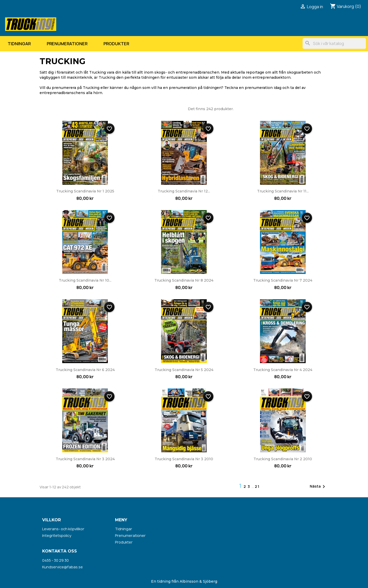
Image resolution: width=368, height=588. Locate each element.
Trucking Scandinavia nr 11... (283, 191)
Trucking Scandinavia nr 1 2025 (85, 191)
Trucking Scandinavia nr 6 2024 (85, 370)
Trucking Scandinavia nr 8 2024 (184, 280)
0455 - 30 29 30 (55, 560)
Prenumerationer (67, 44)
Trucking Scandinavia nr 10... (85, 280)
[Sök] (334, 43)
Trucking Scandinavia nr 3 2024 (85, 459)
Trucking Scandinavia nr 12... (184, 191)
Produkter (116, 44)
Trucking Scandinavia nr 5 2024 (184, 370)
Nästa (318, 487)
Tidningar (19, 44)
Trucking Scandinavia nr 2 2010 (283, 459)
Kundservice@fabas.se (62, 567)
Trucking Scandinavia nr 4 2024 (283, 370)
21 (257, 486)
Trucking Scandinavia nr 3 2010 (184, 459)
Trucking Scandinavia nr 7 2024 (283, 280)
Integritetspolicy (57, 535)
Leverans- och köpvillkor (63, 529)
